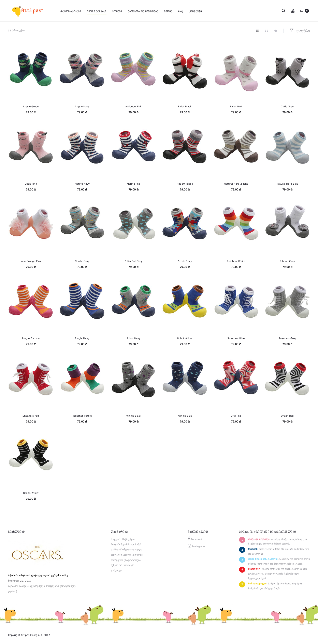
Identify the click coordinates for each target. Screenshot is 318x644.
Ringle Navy (82, 338)
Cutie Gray (287, 107)
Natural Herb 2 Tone (236, 184)
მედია (168, 11)
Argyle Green (31, 107)
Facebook (197, 539)
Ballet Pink (236, 107)
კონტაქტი (195, 11)
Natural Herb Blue (287, 184)
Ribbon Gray (287, 261)
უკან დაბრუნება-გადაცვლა (126, 550)
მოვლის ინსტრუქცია (123, 539)
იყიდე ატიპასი (97, 11)
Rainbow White (236, 261)
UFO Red (236, 416)
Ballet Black (185, 107)
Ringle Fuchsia (31, 338)
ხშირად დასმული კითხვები (127, 555)
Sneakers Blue (236, 338)
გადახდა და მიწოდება (143, 11)
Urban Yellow (31, 493)
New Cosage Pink (31, 261)
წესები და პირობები (122, 565)
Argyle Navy (82, 107)
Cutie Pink (31, 184)
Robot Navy (133, 338)
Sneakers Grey (287, 338)
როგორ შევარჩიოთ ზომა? (126, 545)
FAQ (180, 11)
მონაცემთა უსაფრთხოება (126, 560)
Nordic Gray (82, 261)
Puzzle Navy (185, 261)
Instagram (199, 546)
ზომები (117, 11)
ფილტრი (300, 31)
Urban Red (287, 416)
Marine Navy (82, 184)
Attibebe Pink (133, 107)
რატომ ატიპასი (71, 11)
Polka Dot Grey (133, 261)
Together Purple (82, 416)
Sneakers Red (31, 416)
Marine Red (133, 184)
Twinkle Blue (185, 416)
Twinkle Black (133, 416)
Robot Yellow (185, 338)
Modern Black (185, 184)
